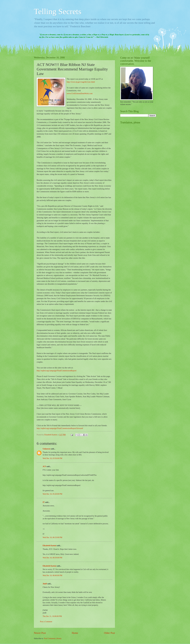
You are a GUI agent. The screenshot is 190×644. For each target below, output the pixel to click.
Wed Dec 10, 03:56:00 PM (52, 458)
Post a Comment (46, 622)
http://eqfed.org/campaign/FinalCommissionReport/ (57, 371)
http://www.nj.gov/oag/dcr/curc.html (81, 82)
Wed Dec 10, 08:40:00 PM (52, 575)
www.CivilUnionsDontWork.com (80, 93)
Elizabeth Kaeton (49, 546)
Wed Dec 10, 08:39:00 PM (52, 558)
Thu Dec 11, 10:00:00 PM (52, 616)
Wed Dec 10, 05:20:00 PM (52, 494)
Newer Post (40, 633)
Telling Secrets (58, 11)
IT (44, 502)
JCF (44, 466)
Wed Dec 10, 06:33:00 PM (52, 537)
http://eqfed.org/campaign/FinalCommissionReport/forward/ (60, 428)
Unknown (47, 449)
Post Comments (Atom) (53, 638)
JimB (45, 584)
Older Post (109, 633)
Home (75, 633)
